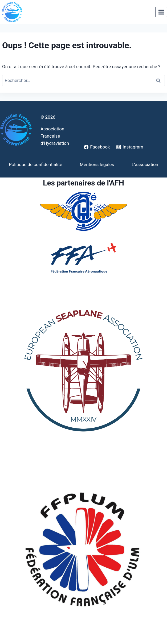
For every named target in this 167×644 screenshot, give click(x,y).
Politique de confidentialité (36, 164)
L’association (145, 164)
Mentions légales (97, 164)
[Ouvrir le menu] (161, 12)
